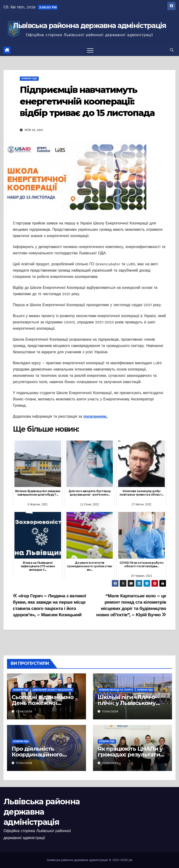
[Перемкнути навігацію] (90, 50)
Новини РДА (21, 690)
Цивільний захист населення (52, 690)
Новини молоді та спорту (116, 690)
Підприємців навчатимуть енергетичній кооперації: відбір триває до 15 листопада (87, 101)
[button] (172, 50)
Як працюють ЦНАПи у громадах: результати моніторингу (130, 754)
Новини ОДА (29, 79)
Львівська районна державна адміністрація (90, 26)
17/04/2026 (24, 712)
